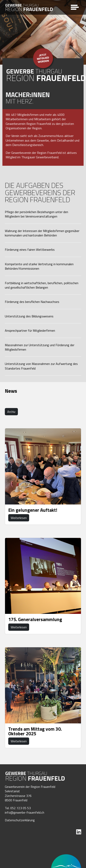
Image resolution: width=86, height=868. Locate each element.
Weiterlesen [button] (19, 518)
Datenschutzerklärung (20, 820)
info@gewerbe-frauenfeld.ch (25, 812)
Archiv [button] (11, 412)
